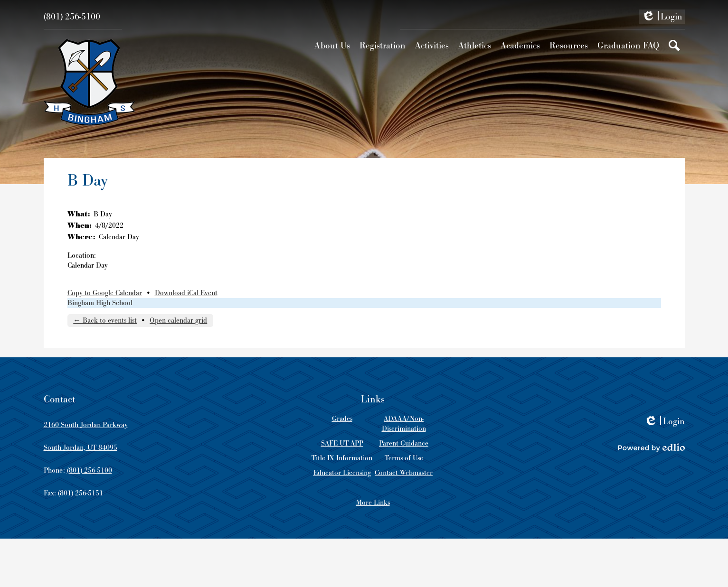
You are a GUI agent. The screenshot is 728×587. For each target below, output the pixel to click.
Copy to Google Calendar (105, 293)
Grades (342, 419)
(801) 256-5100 (72, 17)
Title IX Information (342, 458)
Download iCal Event (186, 293)
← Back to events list (105, 321)
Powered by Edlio (652, 447)
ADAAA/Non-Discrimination (404, 424)
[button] (332, 46)
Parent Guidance (404, 443)
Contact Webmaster (404, 473)
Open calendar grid (178, 321)
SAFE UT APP (342, 443)
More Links (373, 503)
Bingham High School (100, 303)
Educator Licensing (342, 473)
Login (662, 18)
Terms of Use (404, 458)
